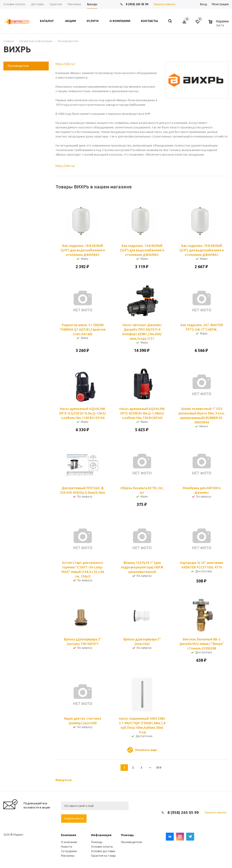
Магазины (68, 856)
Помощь (127, 835)
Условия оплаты (102, 847)
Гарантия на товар (103, 856)
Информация (101, 835)
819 (159, 767)
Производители (132, 842)
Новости (67, 847)
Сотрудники (69, 851)
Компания (69, 835)
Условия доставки (103, 851)
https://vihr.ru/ (65, 64)
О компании (69, 842)
